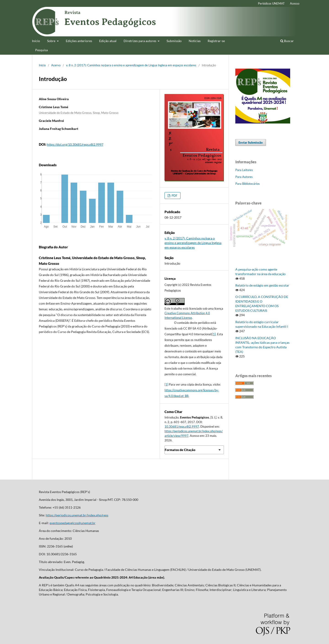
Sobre (52, 41)
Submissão (174, 41)
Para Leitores (244, 170)
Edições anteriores (79, 41)
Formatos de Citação (180, 450)
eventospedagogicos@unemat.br (73, 523)
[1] (214, 334)
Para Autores (244, 177)
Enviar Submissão (251, 142)
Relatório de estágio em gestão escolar (262, 285)
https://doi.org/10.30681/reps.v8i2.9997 (75, 144)
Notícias (195, 41)
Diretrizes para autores (140, 41)
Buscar (287, 41)
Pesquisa (41, 50)
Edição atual (108, 41)
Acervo (56, 65)
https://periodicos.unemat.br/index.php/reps (77, 515)
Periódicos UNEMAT (271, 3)
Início (36, 41)
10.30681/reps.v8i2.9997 (182, 427)
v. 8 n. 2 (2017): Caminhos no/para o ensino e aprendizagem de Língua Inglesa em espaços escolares (131, 65)
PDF (174, 196)
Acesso (295, 3)
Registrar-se (216, 41)
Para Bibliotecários (248, 184)
